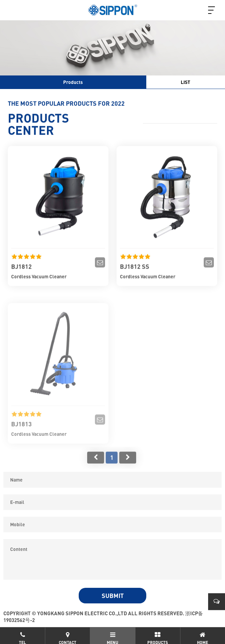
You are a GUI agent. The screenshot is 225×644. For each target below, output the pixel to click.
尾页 (128, 463)
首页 (96, 463)
